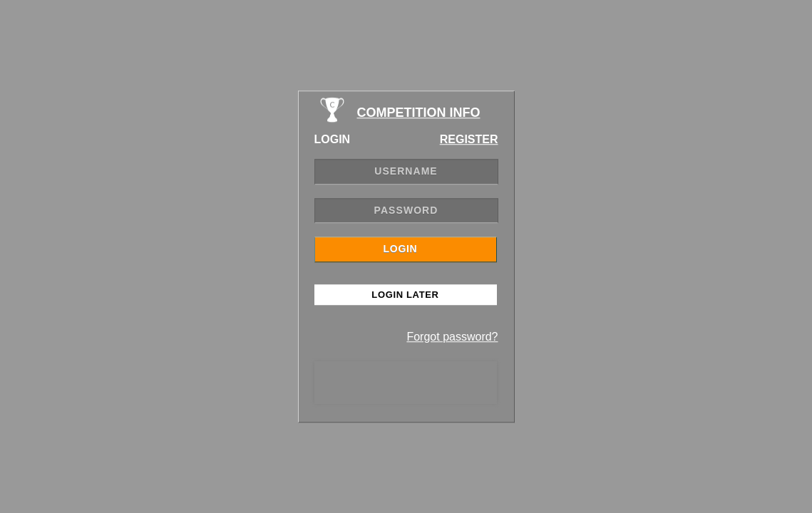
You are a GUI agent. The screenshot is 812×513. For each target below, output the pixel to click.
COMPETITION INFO (419, 113)
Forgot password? (452, 337)
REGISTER (469, 139)
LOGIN (401, 249)
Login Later (405, 295)
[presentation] (406, 383)
